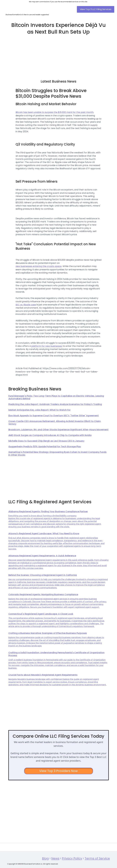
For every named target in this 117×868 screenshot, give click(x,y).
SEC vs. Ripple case (26, 305)
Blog (45, 866)
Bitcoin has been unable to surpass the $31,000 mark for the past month (55, 112)
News (55, 866)
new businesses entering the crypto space (39, 266)
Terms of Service (97, 866)
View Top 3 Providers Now (58, 771)
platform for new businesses (47, 346)
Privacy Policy (72, 866)
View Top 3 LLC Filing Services (96, 9)
